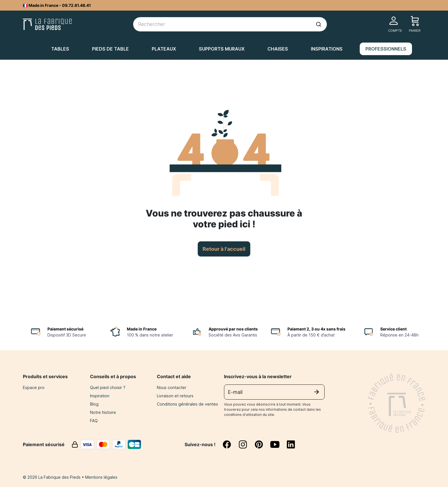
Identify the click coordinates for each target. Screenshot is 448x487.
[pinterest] (262, 444)
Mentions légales (101, 477)
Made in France (142, 329)
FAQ (94, 421)
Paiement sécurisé (65, 329)
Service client (393, 329)
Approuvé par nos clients (233, 329)
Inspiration (100, 396)
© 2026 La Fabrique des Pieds (52, 477)
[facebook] (230, 444)
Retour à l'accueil (224, 249)
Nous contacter (172, 387)
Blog (94, 404)
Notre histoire (103, 412)
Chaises (278, 49)
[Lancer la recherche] (319, 24)
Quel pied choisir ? (108, 387)
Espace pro (34, 387)
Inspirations (327, 49)
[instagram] (246, 444)
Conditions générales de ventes (187, 404)
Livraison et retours (175, 396)
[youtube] (278, 444)
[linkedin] (291, 444)
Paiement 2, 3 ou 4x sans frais (316, 329)
